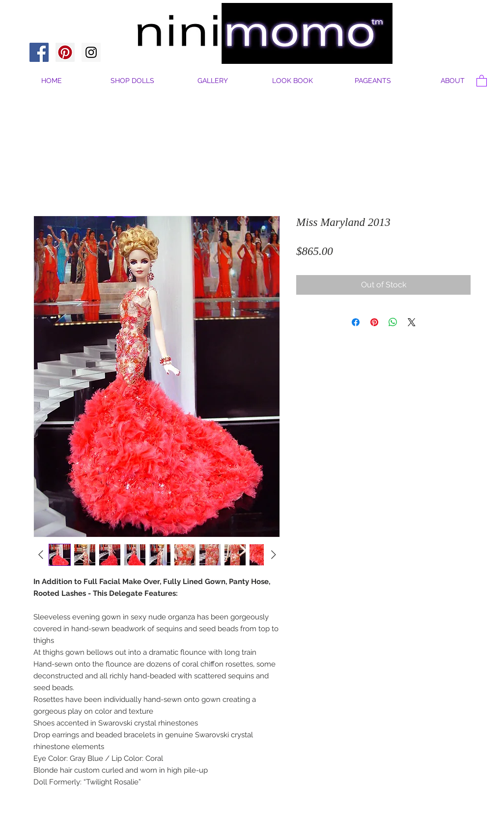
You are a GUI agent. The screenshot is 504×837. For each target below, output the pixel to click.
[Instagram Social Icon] (91, 52)
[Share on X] (412, 322)
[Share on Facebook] (356, 322)
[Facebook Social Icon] (39, 52)
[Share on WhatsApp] (393, 322)
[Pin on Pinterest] (374, 322)
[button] (453, 81)
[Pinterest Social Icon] (65, 52)
